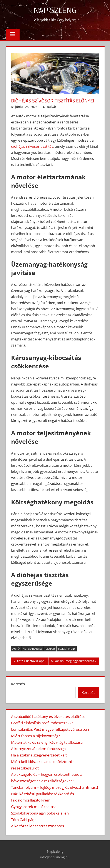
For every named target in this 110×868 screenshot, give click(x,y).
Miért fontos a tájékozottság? (35, 736)
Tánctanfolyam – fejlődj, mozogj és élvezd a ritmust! (54, 787)
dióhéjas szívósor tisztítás (32, 146)
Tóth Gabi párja (24, 820)
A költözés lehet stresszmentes (37, 826)
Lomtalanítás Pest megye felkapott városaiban (50, 729)
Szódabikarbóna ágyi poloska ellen (40, 813)
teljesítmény (67, 649)
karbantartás (32, 649)
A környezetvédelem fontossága (38, 749)
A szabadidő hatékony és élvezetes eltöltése (48, 717)
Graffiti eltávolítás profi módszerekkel (43, 723)
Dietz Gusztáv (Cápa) (30, 661)
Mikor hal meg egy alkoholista (72, 661)
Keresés (18, 684)
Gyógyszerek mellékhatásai (34, 807)
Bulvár (52, 107)
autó (16, 649)
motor (50, 649)
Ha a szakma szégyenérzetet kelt (39, 755)
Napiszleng (55, 10)
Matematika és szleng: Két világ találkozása (47, 742)
